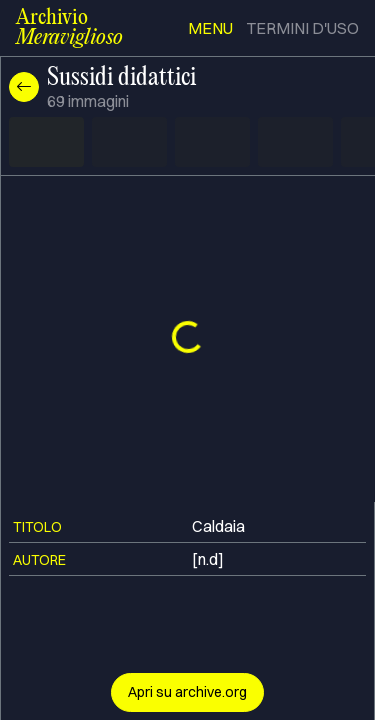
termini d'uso (302, 28)
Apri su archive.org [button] (187, 692)
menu (210, 28)
